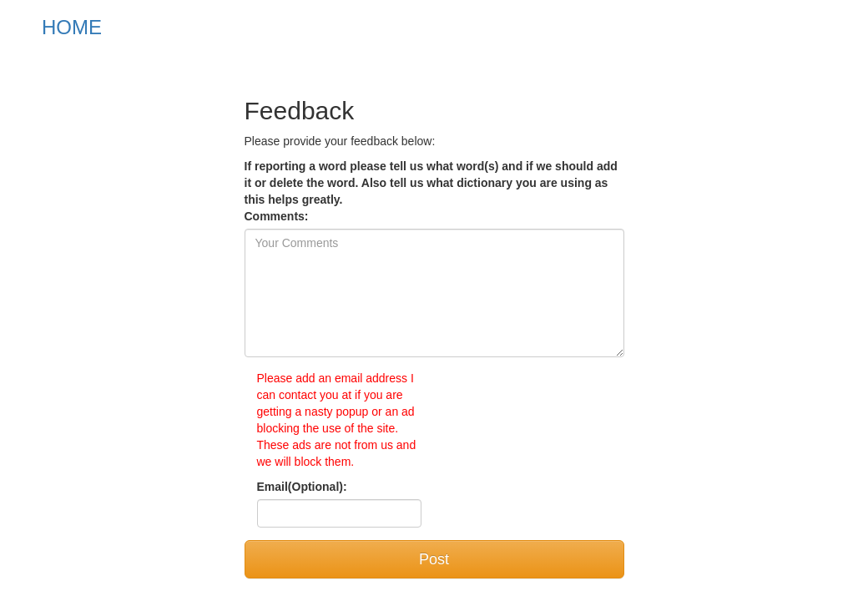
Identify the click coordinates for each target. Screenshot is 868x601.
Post (434, 559)
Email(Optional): (302, 487)
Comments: (277, 216)
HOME (72, 27)
